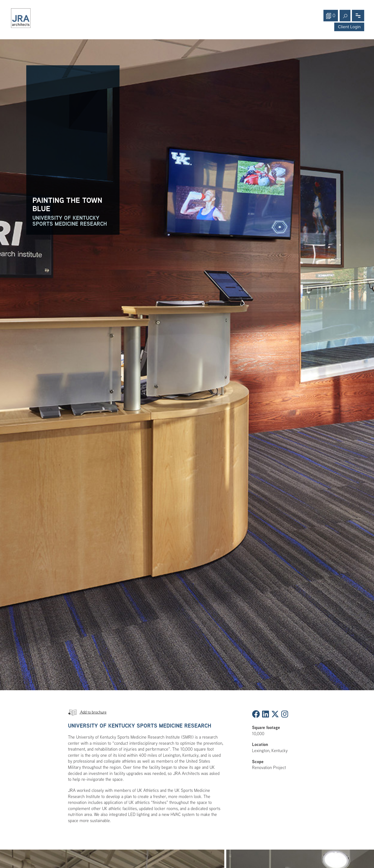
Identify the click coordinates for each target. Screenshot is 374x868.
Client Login (349, 27)
